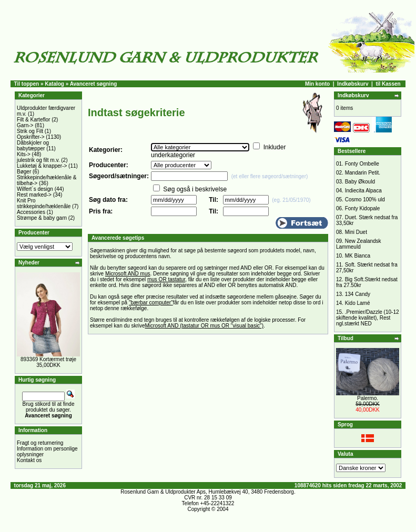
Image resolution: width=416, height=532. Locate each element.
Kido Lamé (358, 303)
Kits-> (24, 154)
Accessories (31, 212)
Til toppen (27, 84)
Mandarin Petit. (363, 173)
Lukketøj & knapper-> (42, 166)
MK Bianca (358, 256)
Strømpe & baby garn (42, 218)
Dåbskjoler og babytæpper (33, 146)
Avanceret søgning (94, 84)
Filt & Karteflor (33, 120)
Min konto (317, 84)
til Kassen (388, 84)
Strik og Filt (30, 131)
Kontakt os (29, 460)
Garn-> (25, 125)
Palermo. (368, 398)
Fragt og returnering (40, 443)
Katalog (54, 84)
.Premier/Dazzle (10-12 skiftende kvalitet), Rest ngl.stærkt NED (368, 318)
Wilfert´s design (35, 189)
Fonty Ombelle (362, 164)
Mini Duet (356, 232)
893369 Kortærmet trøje (48, 359)
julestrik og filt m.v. (38, 160)
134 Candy (358, 294)
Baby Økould (360, 182)
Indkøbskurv (353, 84)
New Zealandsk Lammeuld (359, 244)
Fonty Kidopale (363, 208)
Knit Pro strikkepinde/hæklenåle (44, 203)
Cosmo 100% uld (365, 199)
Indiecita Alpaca (363, 191)
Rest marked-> (34, 195)
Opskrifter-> (31, 137)
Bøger (24, 172)
